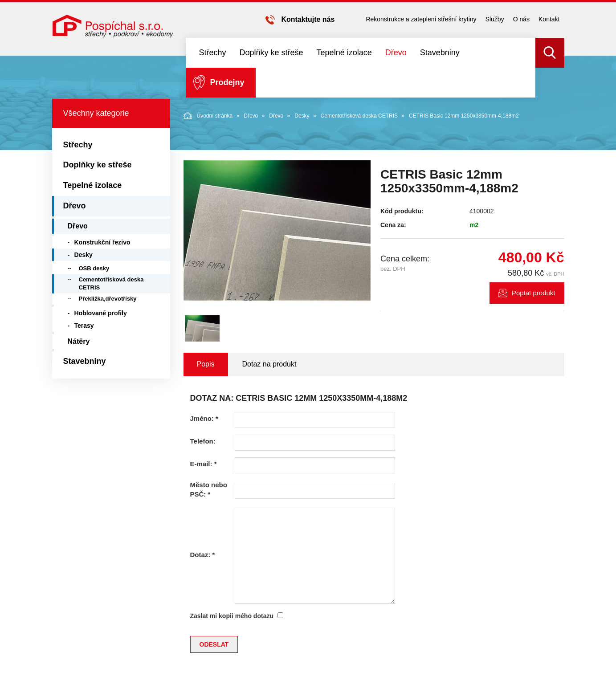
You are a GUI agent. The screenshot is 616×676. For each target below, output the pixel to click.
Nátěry (79, 341)
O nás (521, 19)
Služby (495, 19)
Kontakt (549, 19)
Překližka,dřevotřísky (108, 299)
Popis (206, 364)
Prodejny (227, 82)
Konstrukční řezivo (102, 242)
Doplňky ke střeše (271, 53)
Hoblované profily (101, 313)
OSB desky (94, 268)
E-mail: (204, 464)
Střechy (213, 53)
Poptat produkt (534, 293)
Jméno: (204, 418)
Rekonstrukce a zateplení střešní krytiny (421, 19)
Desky (302, 116)
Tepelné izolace (344, 53)
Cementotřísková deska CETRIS (359, 116)
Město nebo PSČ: (209, 489)
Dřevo (396, 53)
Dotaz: (203, 555)
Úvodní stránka (208, 115)
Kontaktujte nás (308, 19)
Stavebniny (440, 53)
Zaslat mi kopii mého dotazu (232, 616)
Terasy (84, 326)
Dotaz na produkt (269, 364)
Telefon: (203, 441)
